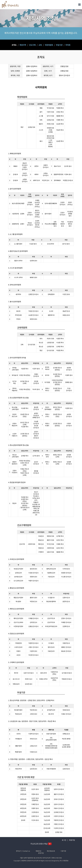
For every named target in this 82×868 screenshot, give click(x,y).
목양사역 (23, 45)
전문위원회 (49, 45)
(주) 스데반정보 (64, 861)
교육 (40, 45)
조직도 (14, 45)
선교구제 (32, 45)
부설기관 (59, 45)
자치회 (68, 45)
